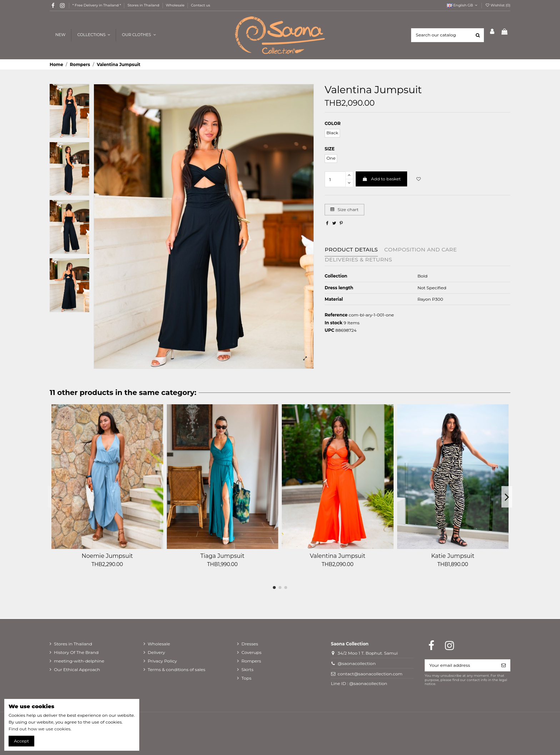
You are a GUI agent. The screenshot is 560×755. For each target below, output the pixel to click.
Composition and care (421, 250)
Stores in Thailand (144, 5)
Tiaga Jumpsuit (222, 556)
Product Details (351, 250)
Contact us (201, 5)
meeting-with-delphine (79, 661)
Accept (21, 741)
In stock (334, 323)
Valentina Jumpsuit (337, 556)
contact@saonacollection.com (370, 674)
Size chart (344, 209)
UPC (329, 330)
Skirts (247, 669)
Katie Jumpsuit (453, 556)
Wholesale (176, 5)
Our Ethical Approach (77, 669)
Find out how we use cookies (39, 729)
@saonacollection (357, 663)
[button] (138, 35)
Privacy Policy (162, 661)
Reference (336, 315)
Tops (246, 678)
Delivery (156, 652)
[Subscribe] (504, 665)
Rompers (251, 661)
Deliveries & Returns (358, 260)
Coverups (251, 652)
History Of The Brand (76, 652)
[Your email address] (461, 665)
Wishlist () (498, 5)
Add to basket (381, 179)
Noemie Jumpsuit (107, 556)
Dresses (250, 644)
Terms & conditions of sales (177, 669)
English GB (463, 5)
